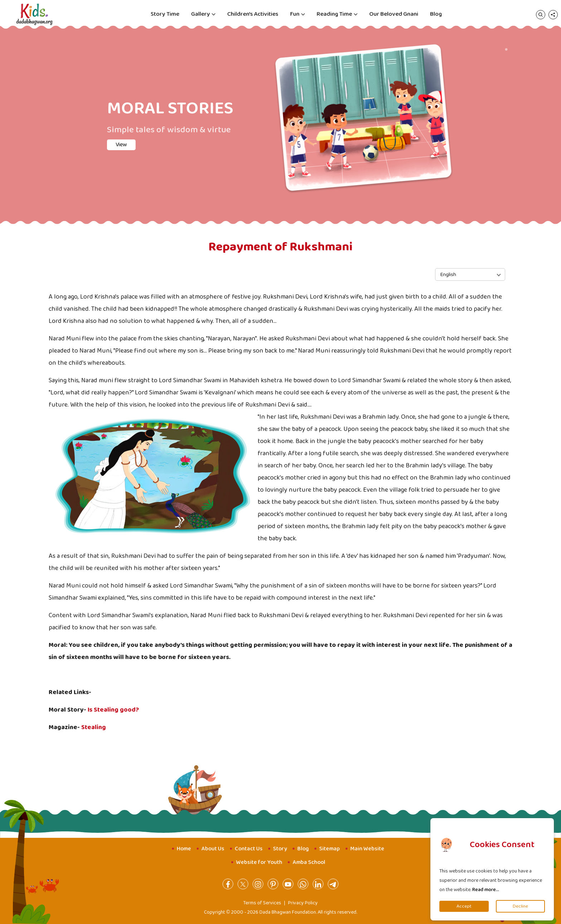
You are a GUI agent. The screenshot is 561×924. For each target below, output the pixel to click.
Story (280, 849)
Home (184, 849)
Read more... (486, 890)
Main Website (367, 849)
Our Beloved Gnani (394, 14)
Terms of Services (262, 903)
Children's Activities (253, 14)
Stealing (94, 727)
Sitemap (330, 849)
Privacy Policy (303, 903)
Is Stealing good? (113, 710)
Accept (464, 906)
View (121, 145)
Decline (520, 906)
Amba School (309, 862)
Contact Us (249, 849)
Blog (436, 14)
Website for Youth (259, 862)
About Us (213, 849)
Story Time (165, 14)
